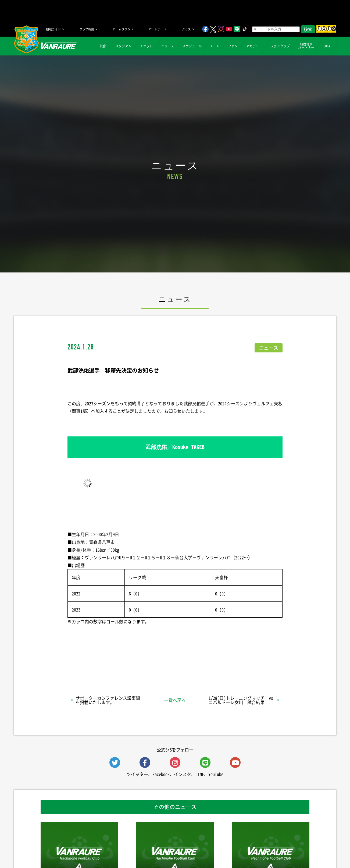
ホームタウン (122, 29)
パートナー (156, 29)
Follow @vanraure (229, 663)
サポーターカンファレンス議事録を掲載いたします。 (108, 700)
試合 (103, 46)
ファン (233, 46)
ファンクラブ (280, 46)
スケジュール (192, 46)
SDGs (327, 46)
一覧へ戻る (175, 700)
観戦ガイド (53, 29)
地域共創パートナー (306, 46)
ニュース (167, 46)
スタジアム (123, 46)
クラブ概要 (87, 29)
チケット (146, 46)
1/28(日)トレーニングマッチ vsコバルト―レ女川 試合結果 (241, 700)
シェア (110, 663)
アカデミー (254, 46)
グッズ (186, 29)
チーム (215, 46)
